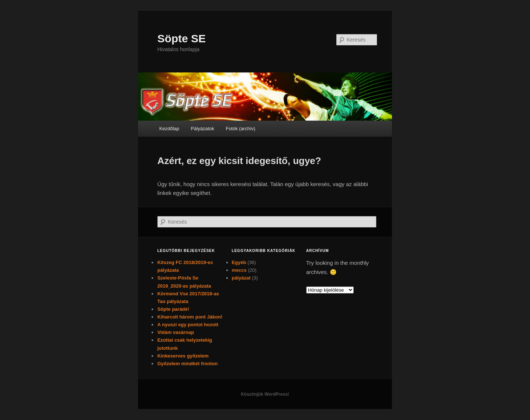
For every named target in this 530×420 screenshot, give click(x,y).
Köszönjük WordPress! (265, 394)
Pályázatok (202, 129)
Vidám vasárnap (175, 332)
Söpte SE (181, 38)
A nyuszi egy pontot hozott (188, 325)
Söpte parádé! (173, 309)
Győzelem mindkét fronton (187, 364)
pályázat (241, 278)
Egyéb (239, 262)
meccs (239, 270)
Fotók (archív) (240, 129)
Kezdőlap (169, 129)
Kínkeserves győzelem (183, 356)
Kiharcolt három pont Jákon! (190, 317)
